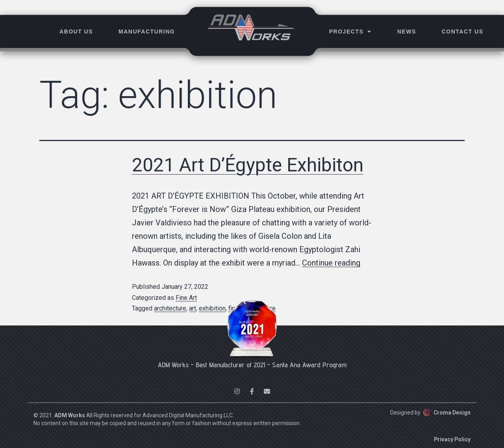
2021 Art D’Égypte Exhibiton (248, 165)
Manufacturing (147, 32)
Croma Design (452, 413)
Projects (350, 32)
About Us (76, 32)
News (407, 32)
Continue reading (331, 263)
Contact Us (463, 32)
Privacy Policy (452, 439)
